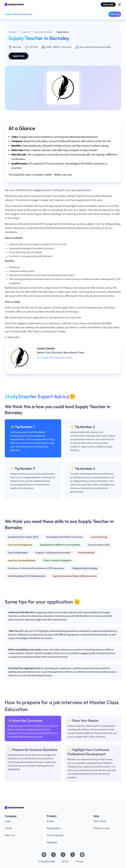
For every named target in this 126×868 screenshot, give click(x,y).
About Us (10, 835)
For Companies (55, 835)
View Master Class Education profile (55, 358)
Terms (65, 861)
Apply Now (115, 14)
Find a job (108, 5)
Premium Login (102, 828)
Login (8, 821)
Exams (51, 821)
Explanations (54, 828)
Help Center (100, 821)
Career (8, 828)
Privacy (80, 861)
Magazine (52, 842)
